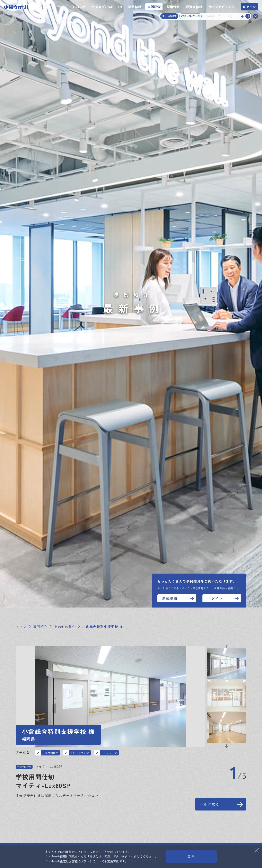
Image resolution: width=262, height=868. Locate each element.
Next (226, 766)
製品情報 (135, 7)
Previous (226, 666)
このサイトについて (141, 861)
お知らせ (79, 7)
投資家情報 (194, 7)
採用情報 (173, 7)
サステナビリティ (221, 7)
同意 (191, 857)
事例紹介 (154, 7)
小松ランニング (80, 754)
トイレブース (109, 754)
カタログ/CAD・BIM (107, 7)
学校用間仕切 (50, 754)
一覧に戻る (210, 815)
